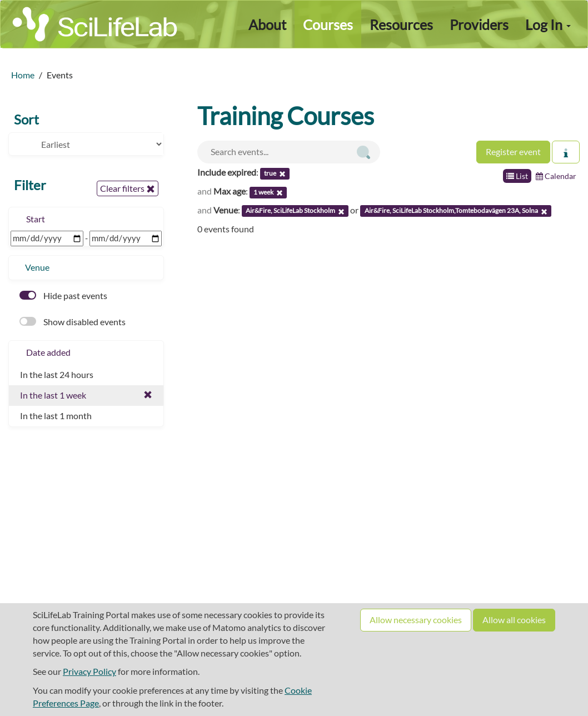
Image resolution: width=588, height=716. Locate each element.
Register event (513, 151)
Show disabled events (73, 322)
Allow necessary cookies (416, 620)
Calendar (556, 176)
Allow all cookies (514, 620)
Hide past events (63, 295)
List (517, 176)
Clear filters (128, 188)
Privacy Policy (89, 671)
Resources (401, 24)
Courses (328, 24)
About (267, 24)
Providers (479, 24)
